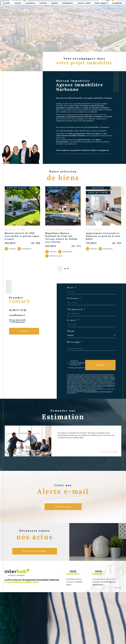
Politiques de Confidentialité (91, 392)
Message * (75, 342)
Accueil (6, 3)
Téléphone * (76, 309)
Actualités (117, 3)
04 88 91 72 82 (18, 310)
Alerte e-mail (84, 3)
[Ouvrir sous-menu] (22, 3)
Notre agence (101, 3)
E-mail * (73, 320)
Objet (71, 331)
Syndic (55, 3)
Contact (123, 192)
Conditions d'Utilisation (106, 392)
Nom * (72, 288)
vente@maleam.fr (17, 315)
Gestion (43, 3)
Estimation (68, 3)
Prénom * (74, 298)
